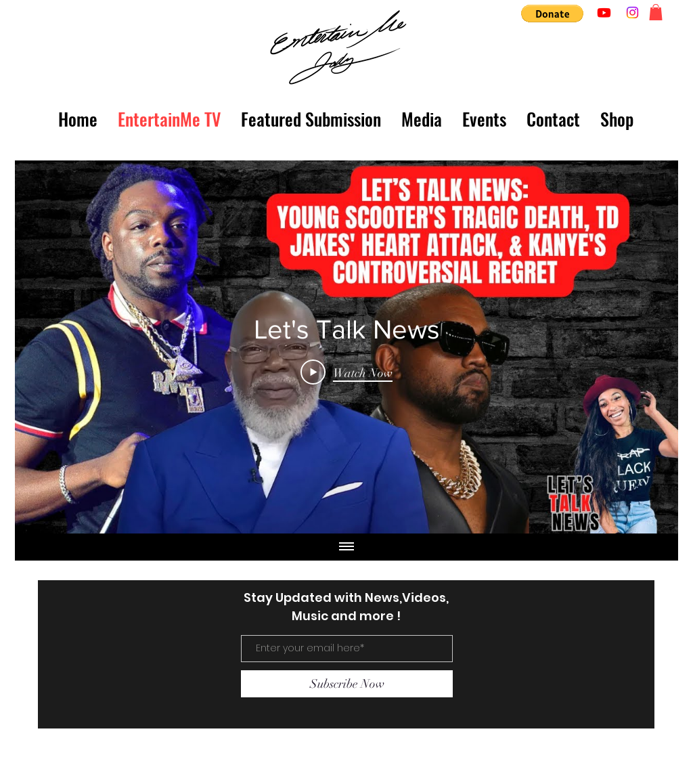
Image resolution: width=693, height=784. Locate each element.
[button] (552, 14)
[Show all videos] (346, 547)
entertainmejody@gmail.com (130, 771)
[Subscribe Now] (347, 684)
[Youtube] (604, 13)
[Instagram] (632, 13)
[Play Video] (346, 372)
